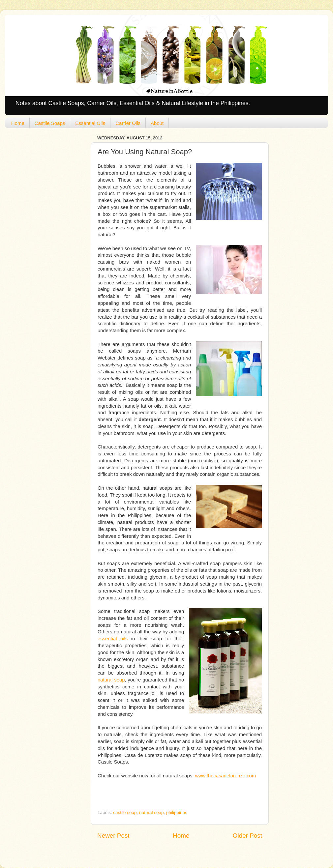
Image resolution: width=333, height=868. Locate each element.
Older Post (247, 836)
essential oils (113, 639)
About (157, 123)
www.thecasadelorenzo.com (225, 776)
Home (18, 123)
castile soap (125, 812)
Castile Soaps (50, 123)
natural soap (111, 680)
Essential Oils (90, 123)
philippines (177, 812)
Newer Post (113, 836)
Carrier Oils (128, 123)
